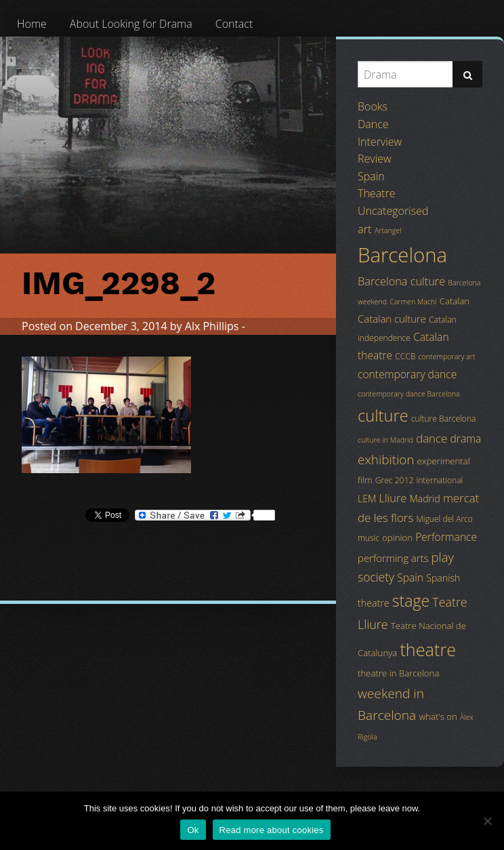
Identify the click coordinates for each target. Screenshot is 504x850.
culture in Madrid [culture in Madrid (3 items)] (385, 440)
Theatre (376, 193)
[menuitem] (32, 24)
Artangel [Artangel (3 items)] (388, 230)
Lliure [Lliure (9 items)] (393, 498)
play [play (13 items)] (443, 557)
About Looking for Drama (131, 24)
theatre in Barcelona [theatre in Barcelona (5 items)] (398, 673)
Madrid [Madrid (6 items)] (424, 499)
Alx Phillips (212, 326)
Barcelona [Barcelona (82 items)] (402, 255)
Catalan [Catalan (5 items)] (455, 301)
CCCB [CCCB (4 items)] (405, 356)
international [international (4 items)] (439, 480)
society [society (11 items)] (376, 577)
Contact (234, 24)
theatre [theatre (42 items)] (428, 649)
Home (32, 24)
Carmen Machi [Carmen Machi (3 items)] (413, 302)
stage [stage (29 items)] (411, 601)
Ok (193, 830)
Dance (373, 124)
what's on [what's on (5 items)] (438, 716)
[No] (487, 821)
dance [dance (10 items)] (432, 438)
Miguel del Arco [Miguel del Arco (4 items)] (444, 519)
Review (375, 159)
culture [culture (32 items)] (383, 416)
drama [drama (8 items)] (466, 439)
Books (373, 106)
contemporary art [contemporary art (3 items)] (447, 357)
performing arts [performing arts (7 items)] (393, 558)
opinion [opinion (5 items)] (397, 538)
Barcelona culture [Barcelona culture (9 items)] (401, 281)
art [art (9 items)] (364, 229)
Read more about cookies (272, 830)
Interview (380, 142)
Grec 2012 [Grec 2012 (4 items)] (395, 480)
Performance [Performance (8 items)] (446, 537)
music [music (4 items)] (369, 538)
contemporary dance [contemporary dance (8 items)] (407, 374)
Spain (371, 176)
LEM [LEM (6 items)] (367, 499)
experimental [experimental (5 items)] (444, 461)
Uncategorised (393, 211)
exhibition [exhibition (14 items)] (386, 460)
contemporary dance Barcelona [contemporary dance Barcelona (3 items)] (409, 394)
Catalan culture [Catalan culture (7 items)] (392, 319)
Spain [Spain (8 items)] (410, 578)
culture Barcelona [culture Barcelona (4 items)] (444, 419)
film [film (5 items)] (365, 480)
